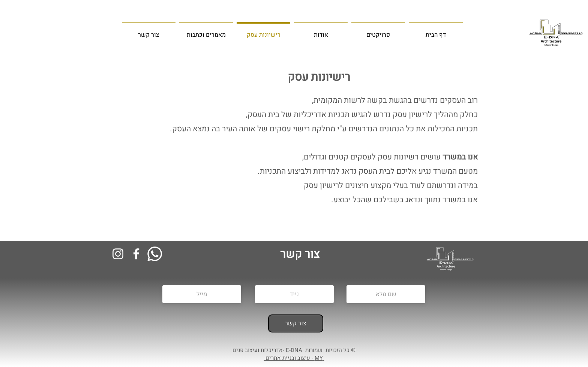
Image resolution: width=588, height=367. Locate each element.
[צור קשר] (296, 323)
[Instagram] (118, 254)
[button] (206, 32)
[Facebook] (136, 254)
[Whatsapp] (155, 254)
